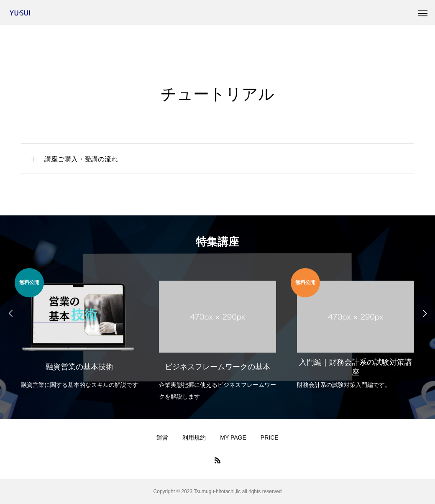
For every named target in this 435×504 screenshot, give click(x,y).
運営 (162, 437)
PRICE (270, 437)
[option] (79, 330)
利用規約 (194, 437)
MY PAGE (233, 437)
